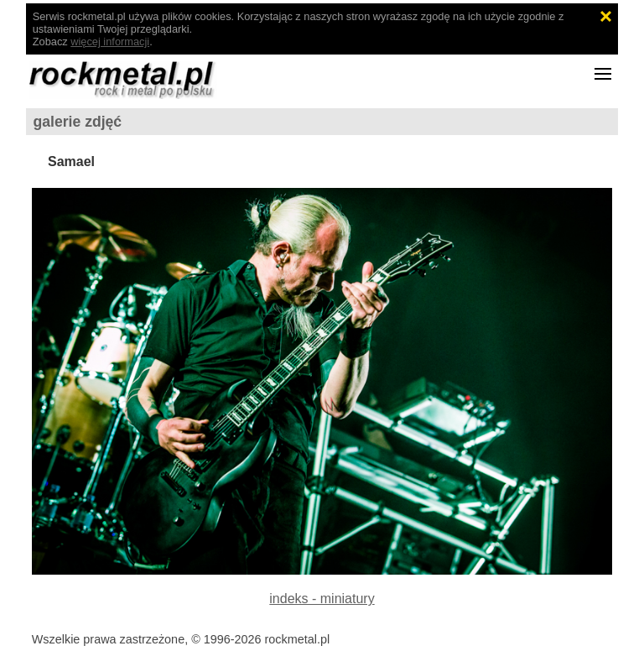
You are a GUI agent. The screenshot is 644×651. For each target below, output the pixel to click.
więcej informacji (110, 42)
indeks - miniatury (322, 599)
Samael (71, 161)
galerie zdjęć (78, 122)
